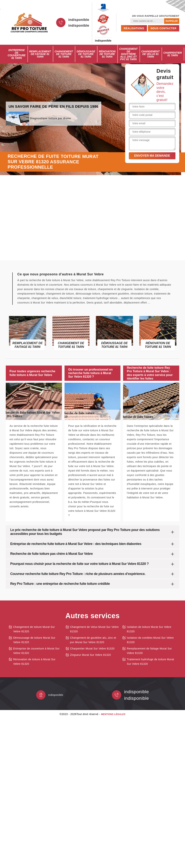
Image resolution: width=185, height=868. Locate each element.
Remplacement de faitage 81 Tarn (40, 54)
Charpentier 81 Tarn (173, 54)
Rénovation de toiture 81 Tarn (107, 54)
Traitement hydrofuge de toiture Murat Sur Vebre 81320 (150, 662)
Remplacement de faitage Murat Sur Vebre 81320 (149, 651)
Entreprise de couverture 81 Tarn (17, 54)
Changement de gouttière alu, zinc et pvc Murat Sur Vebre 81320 (93, 640)
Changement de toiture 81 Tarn (64, 54)
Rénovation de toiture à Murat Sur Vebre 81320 (34, 662)
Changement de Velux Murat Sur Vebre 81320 (94, 629)
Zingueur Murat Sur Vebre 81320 (91, 655)
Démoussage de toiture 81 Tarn (86, 54)
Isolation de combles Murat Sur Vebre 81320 (150, 640)
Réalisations (134, 28)
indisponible (79, 20)
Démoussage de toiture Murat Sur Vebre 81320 (34, 640)
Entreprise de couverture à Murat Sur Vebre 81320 (36, 651)
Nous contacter (164, 28)
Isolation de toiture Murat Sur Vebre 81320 (149, 629)
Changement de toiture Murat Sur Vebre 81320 (34, 629)
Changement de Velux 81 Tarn (150, 54)
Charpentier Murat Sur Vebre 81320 (92, 649)
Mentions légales (113, 714)
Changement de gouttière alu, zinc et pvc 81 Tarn (128, 54)
